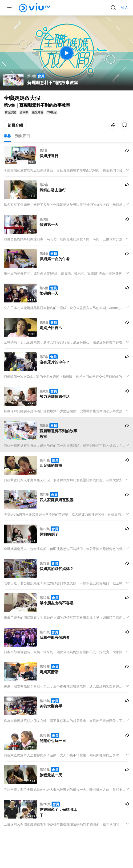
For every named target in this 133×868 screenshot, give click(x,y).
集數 (8, 136)
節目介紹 (15, 125)
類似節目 (23, 136)
